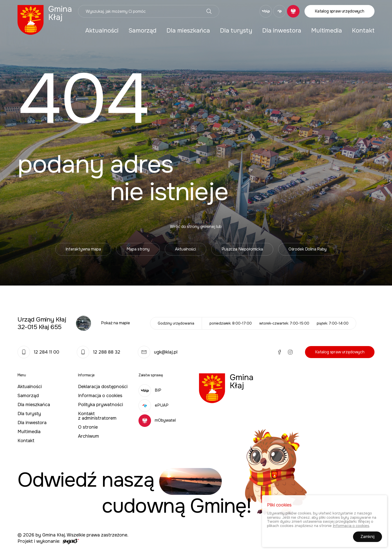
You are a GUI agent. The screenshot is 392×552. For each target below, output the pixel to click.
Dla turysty (236, 31)
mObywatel (157, 420)
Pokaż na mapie (115, 323)
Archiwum (88, 436)
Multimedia (327, 31)
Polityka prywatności (100, 405)
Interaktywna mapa (83, 249)
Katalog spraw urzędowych (339, 11)
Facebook (234, 11)
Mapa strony (138, 249)
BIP (150, 390)
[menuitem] (102, 31)
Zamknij (367, 538)
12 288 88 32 (98, 352)
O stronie (88, 427)
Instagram (245, 11)
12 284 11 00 (38, 352)
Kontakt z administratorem (97, 416)
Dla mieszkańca (188, 31)
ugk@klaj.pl (158, 352)
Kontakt (363, 31)
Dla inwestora (282, 31)
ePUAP (153, 405)
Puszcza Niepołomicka (242, 249)
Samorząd (142, 31)
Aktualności (102, 31)
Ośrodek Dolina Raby (307, 249)
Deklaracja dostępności (103, 387)
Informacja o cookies (100, 396)
